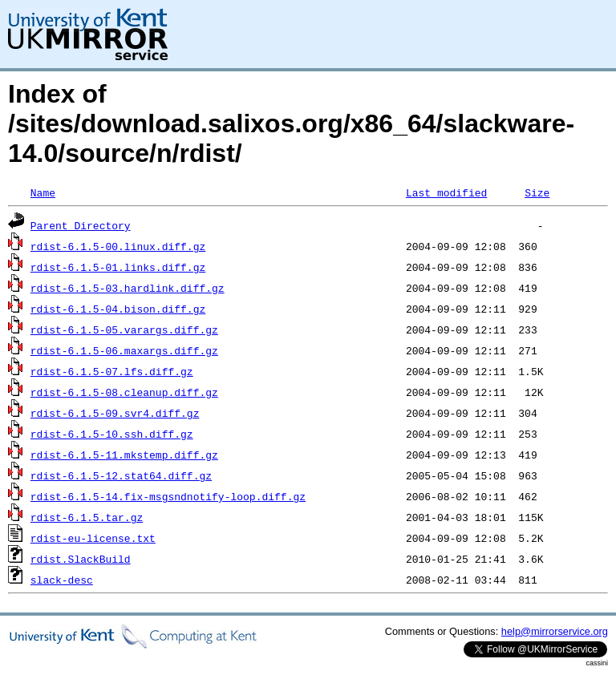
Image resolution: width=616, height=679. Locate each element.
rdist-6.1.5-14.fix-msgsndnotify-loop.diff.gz (168, 496)
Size (537, 192)
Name (43, 192)
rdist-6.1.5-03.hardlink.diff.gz (128, 288)
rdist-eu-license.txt (93, 538)
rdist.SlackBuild (81, 559)
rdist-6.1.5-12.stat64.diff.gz (121, 475)
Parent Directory (81, 225)
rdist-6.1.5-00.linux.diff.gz (118, 246)
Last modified (446, 192)
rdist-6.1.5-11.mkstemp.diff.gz (124, 455)
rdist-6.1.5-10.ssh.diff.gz (112, 434)
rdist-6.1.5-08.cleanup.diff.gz (124, 392)
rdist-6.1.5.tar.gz (87, 517)
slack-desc (62, 580)
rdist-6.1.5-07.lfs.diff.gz (112, 371)
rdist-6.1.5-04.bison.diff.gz (118, 309)
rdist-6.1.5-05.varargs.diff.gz (124, 329)
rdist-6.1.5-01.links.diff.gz (118, 267)
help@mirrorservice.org (555, 631)
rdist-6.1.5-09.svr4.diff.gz (115, 413)
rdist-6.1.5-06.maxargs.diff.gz (124, 350)
